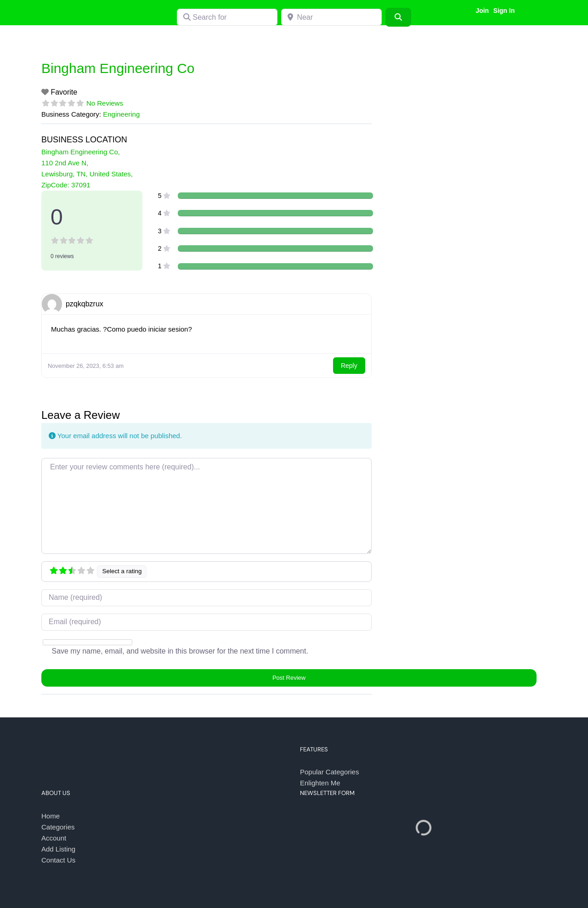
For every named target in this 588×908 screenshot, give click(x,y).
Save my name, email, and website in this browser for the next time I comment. (180, 651)
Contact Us (58, 860)
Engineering (121, 114)
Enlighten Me (320, 783)
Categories (58, 827)
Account (54, 838)
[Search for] (227, 17)
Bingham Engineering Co (118, 68)
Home (51, 816)
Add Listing (58, 849)
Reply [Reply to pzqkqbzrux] (349, 366)
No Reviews (105, 103)
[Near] (331, 17)
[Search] (398, 17)
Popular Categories (329, 772)
